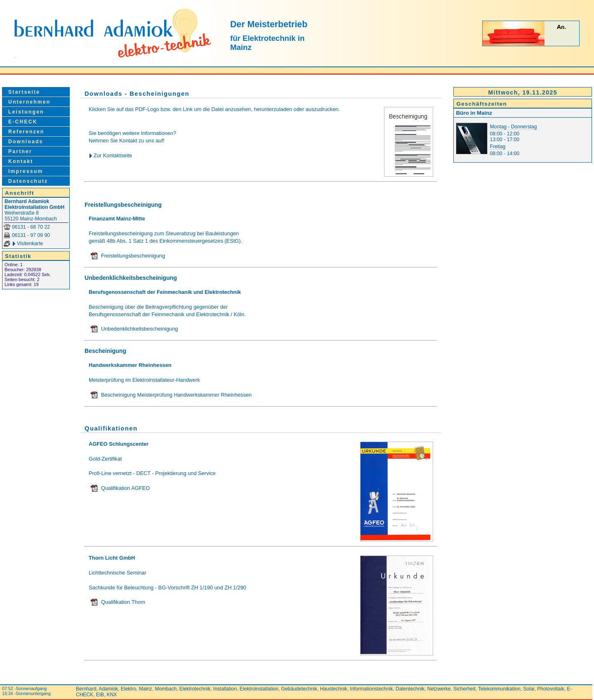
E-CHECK (23, 122)
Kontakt (21, 161)
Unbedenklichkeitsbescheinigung (139, 329)
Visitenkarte (30, 244)
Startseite (24, 92)
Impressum (26, 171)
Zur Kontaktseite (113, 155)
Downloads (26, 142)
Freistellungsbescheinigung (133, 256)
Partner (20, 151)
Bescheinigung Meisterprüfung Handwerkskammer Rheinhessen (176, 395)
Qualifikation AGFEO (125, 488)
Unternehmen (29, 102)
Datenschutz (28, 181)
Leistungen (26, 112)
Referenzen (26, 132)
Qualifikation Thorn (123, 602)
